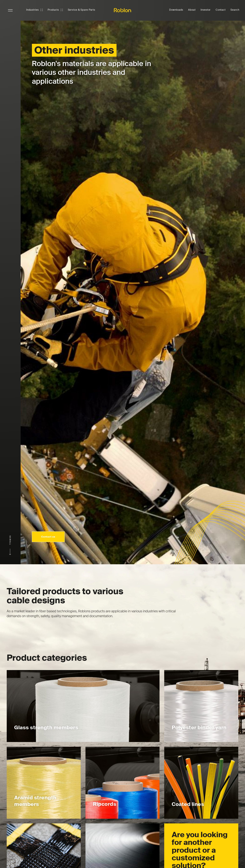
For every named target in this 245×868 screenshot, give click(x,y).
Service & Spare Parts (81, 10)
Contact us (48, 537)
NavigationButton (10, 10)
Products (53, 10)
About (192, 10)
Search (235, 10)
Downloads (176, 10)
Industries (32, 10)
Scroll (10, 545)
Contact (221, 10)
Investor (206, 10)
